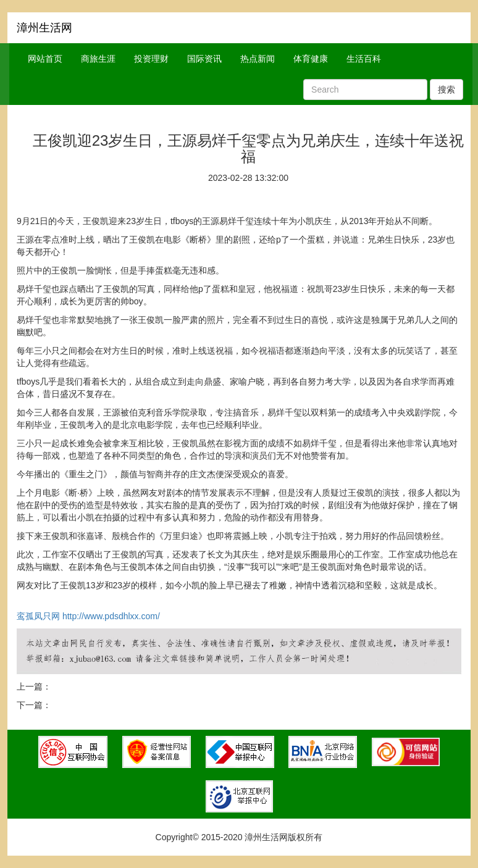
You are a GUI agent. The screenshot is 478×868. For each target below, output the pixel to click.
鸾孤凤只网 (38, 616)
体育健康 (311, 59)
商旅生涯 (98, 59)
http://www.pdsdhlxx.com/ (111, 616)
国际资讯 (204, 59)
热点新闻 (258, 59)
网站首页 (45, 59)
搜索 (447, 90)
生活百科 (364, 59)
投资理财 (151, 59)
